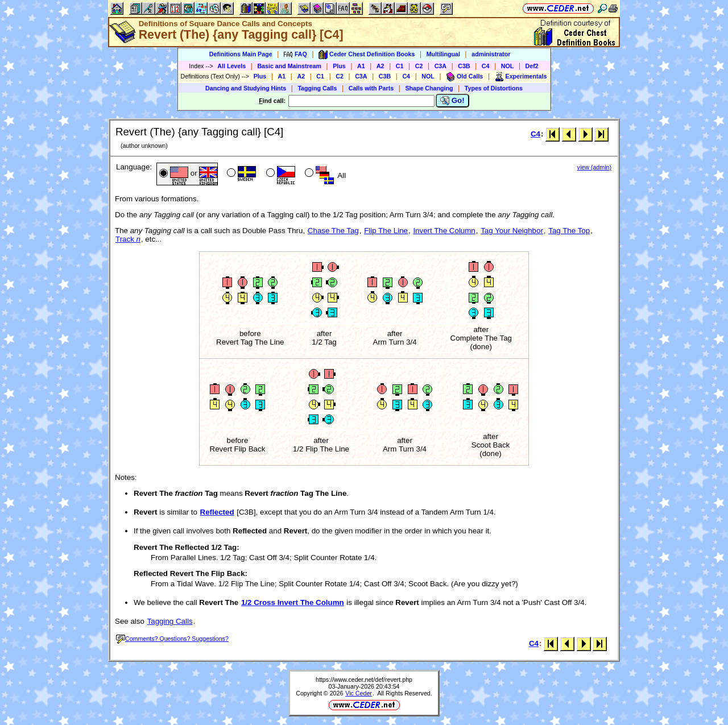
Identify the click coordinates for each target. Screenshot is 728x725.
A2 (380, 66)
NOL (508, 66)
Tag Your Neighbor (512, 231)
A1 (361, 66)
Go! (452, 101)
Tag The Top (569, 231)
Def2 (532, 66)
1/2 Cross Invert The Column (293, 602)
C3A (440, 66)
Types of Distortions (494, 88)
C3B (464, 66)
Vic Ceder (359, 693)
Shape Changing (429, 88)
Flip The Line (386, 231)
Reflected (217, 512)
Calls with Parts (371, 88)
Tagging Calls (317, 88)
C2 (419, 66)
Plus (339, 66)
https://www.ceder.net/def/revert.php (364, 680)
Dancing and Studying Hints (246, 88)
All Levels (231, 66)
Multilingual (443, 54)
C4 (486, 66)
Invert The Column (444, 231)
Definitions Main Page (241, 54)
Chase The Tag (333, 231)
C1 (400, 66)
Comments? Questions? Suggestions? (172, 639)
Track (128, 239)
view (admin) (594, 167)
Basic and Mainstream (289, 66)
